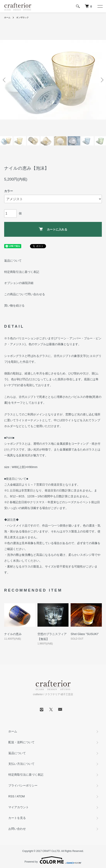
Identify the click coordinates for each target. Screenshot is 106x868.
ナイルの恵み (13, 634)
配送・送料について (21, 742)
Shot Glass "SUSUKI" (85, 634)
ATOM (21, 796)
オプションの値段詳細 (19, 283)
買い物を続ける (14, 305)
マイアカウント (19, 807)
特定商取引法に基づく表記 (22, 272)
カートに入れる (53, 229)
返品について (13, 261)
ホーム (7, 17)
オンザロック (22, 17)
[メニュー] (100, 6)
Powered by (53, 860)
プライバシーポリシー (23, 785)
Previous (5, 80)
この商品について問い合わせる (25, 294)
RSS (11, 796)
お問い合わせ (17, 829)
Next (101, 80)
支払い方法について (21, 764)
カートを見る (17, 818)
